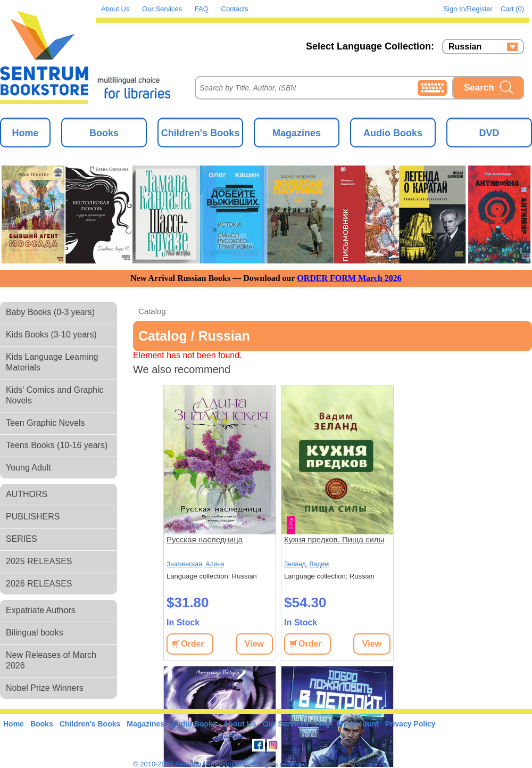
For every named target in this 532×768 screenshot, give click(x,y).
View (254, 644)
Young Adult (28, 468)
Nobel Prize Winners (45, 688)
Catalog (152, 311)
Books (104, 133)
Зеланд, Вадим (306, 564)
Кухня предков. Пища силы (334, 539)
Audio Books (393, 133)
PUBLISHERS (33, 517)
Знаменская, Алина (195, 564)
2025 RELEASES (39, 561)
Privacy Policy (410, 724)
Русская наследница (205, 539)
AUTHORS (27, 494)
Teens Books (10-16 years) (57, 445)
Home (25, 133)
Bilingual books (35, 633)
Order (193, 644)
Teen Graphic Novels (45, 423)
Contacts (235, 9)
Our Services (162, 9)
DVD (489, 133)
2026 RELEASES (39, 584)
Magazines (297, 133)
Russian (465, 47)
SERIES (22, 539)
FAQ (202, 9)
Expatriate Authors (41, 610)
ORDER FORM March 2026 (349, 278)
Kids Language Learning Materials (52, 362)
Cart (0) (512, 9)
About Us (115, 9)
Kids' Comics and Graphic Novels (55, 395)
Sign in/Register (468, 9)
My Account (358, 724)
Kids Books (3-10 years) (51, 335)
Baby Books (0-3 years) (50, 312)
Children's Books (200, 133)
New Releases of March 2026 (51, 660)
